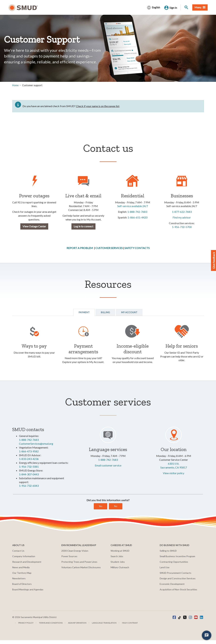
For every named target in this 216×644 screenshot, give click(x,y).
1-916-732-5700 (182, 227)
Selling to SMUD (168, 551)
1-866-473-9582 (29, 451)
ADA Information (77, 623)
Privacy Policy (26, 623)
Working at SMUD (120, 551)
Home (15, 85)
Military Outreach (120, 567)
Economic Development (172, 584)
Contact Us (18, 551)
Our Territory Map (22, 573)
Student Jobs (118, 562)
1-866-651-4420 (138, 217)
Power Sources (69, 556)
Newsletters (19, 578)
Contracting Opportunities (174, 562)
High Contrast (130, 623)
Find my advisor (182, 217)
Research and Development (27, 562)
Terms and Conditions (51, 623)
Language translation (104, 623)
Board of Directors (22, 584)
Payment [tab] (84, 312)
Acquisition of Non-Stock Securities (178, 589)
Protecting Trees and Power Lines (79, 562)
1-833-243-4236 (29, 459)
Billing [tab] (105, 312)
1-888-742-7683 (137, 212)
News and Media (21, 567)
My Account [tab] (129, 312)
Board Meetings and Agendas (28, 589)
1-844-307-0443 (29, 474)
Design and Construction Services (178, 578)
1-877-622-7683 (182, 212)
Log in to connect (83, 226)
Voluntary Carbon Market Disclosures (81, 567)
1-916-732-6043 (29, 486)
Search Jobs (117, 556)
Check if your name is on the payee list (98, 106)
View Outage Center (34, 226)
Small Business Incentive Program (177, 556)
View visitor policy (174, 473)
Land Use (165, 567)
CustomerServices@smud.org (36, 444)
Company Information (24, 556)
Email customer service (108, 465)
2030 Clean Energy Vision (75, 551)
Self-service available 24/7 (133, 206)
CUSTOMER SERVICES (109, 248)
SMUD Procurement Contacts (175, 573)
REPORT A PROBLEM (80, 248)
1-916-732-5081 (29, 467)
